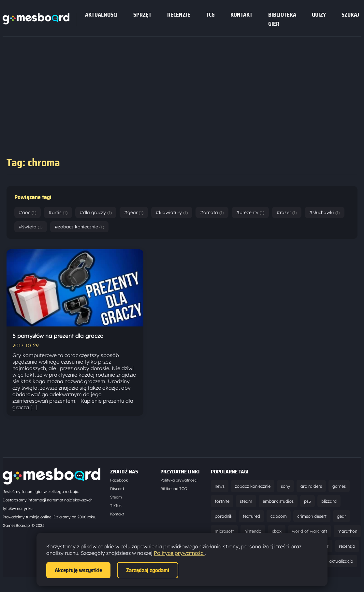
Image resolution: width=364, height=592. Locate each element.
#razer (287, 212)
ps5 (307, 501)
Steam (116, 497)
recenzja (347, 546)
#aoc (28, 212)
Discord (117, 489)
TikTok (116, 505)
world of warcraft (310, 531)
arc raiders (311, 486)
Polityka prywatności (179, 480)
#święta (31, 227)
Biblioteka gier (282, 19)
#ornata (212, 212)
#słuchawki (325, 212)
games (339, 486)
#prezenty (250, 212)
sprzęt (142, 15)
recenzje (179, 15)
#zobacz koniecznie (79, 227)
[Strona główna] (36, 22)
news (220, 486)
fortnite (222, 501)
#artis (58, 212)
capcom (279, 516)
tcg (210, 15)
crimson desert (312, 516)
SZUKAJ (350, 15)
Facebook (119, 480)
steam (246, 501)
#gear (134, 212)
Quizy (319, 15)
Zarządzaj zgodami (148, 570)
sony (285, 486)
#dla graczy (96, 212)
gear (342, 516)
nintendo (253, 531)
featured (251, 516)
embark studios (278, 501)
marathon (347, 531)
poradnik (224, 516)
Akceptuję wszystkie (78, 570)
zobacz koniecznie (253, 486)
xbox (277, 531)
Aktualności (101, 15)
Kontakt (241, 15)
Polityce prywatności (179, 553)
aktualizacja (341, 561)
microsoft (224, 531)
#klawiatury (172, 212)
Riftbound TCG (174, 489)
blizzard (329, 501)
